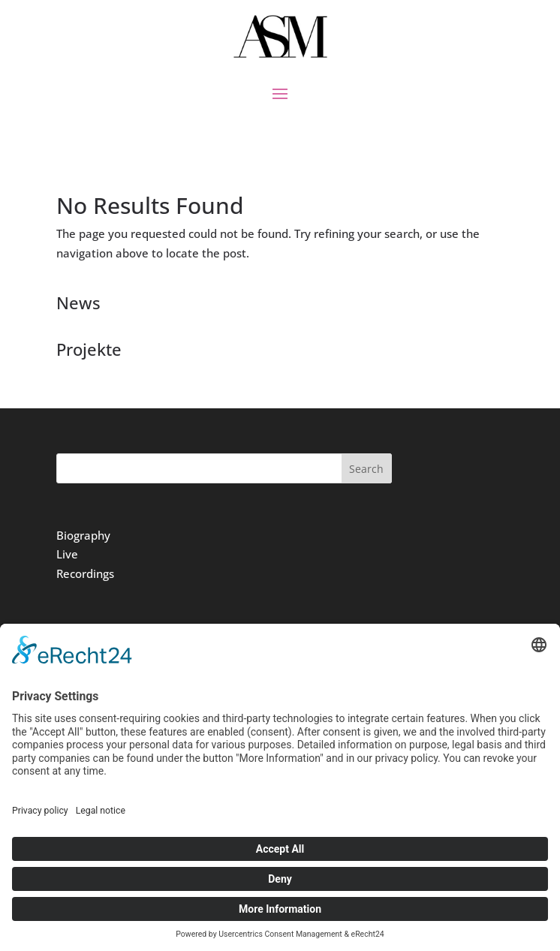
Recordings (85, 573)
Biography (83, 535)
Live (67, 554)
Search (366, 469)
